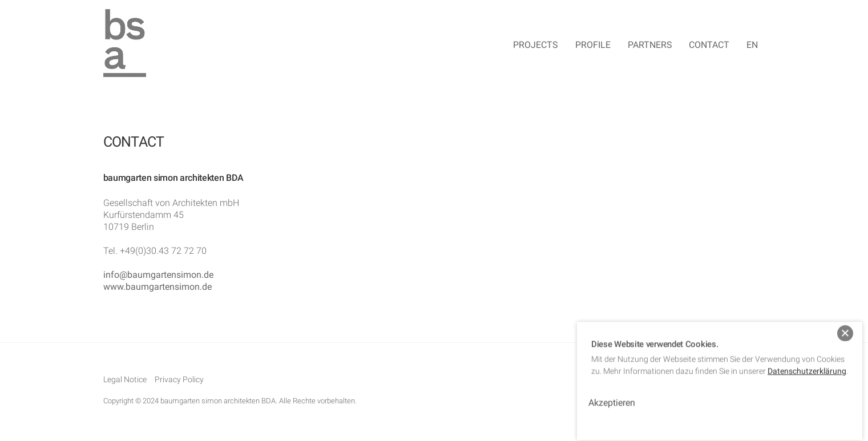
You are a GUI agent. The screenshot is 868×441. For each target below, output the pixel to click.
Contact (709, 45)
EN (752, 45)
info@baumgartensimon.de (158, 275)
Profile (593, 45)
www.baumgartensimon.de (158, 287)
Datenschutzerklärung (807, 364)
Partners (650, 45)
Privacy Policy (179, 380)
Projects (536, 45)
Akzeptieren (612, 396)
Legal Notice (125, 380)
